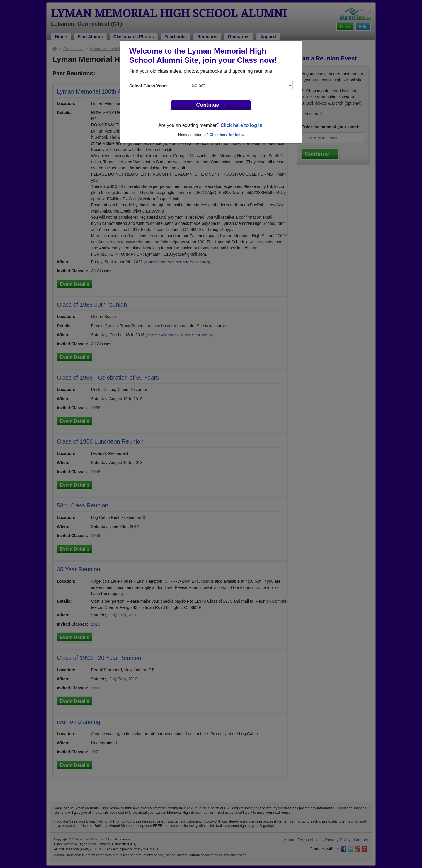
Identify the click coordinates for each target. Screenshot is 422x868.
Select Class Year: (148, 86)
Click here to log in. (242, 125)
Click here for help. (227, 135)
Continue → (211, 105)
